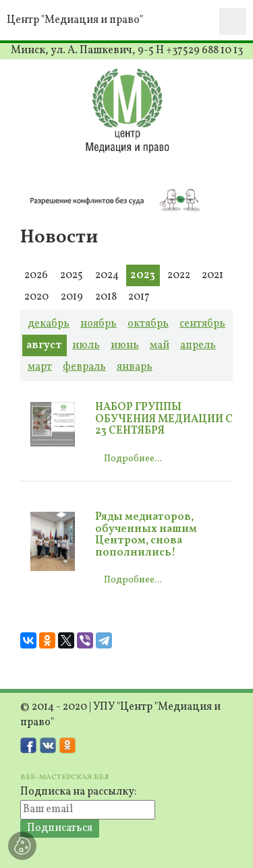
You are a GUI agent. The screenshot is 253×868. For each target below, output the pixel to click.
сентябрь (202, 324)
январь (135, 367)
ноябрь (99, 324)
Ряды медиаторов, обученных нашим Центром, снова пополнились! (146, 535)
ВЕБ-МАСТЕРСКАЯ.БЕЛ (64, 777)
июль (86, 345)
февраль (84, 367)
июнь (125, 345)
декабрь (49, 324)
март (40, 367)
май (160, 345)
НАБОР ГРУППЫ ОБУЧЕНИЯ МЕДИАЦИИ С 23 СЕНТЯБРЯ (164, 419)
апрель (198, 345)
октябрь (148, 324)
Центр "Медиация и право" (75, 20)
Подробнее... (133, 459)
